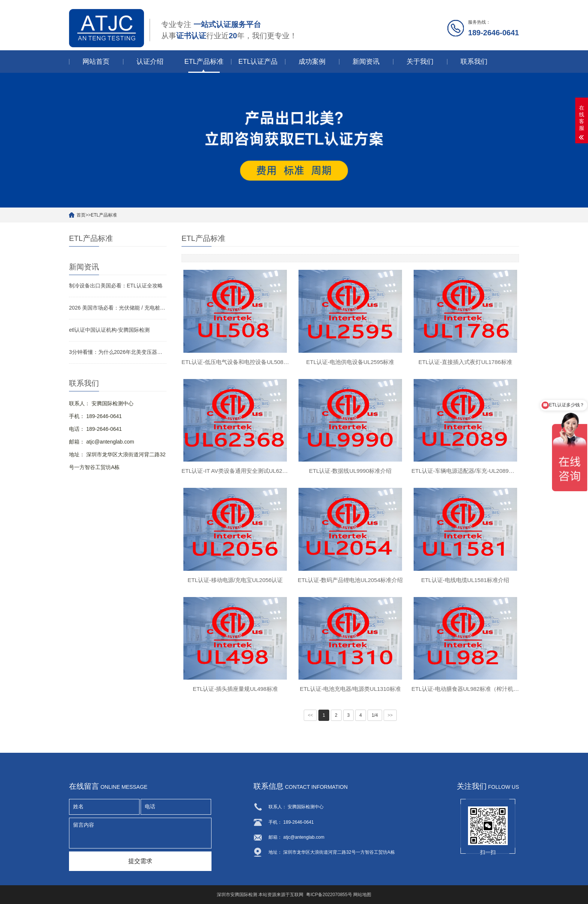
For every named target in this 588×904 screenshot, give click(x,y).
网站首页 (96, 62)
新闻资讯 (366, 62)
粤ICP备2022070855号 (329, 895)
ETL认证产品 (258, 62)
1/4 (375, 716)
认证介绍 (150, 62)
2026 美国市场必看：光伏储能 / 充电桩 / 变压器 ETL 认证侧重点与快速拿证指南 (118, 308)
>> (390, 716)
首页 (81, 215)
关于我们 (420, 62)
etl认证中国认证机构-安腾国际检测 (109, 330)
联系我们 (474, 62)
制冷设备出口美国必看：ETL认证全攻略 (116, 286)
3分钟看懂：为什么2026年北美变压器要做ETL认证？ (118, 352)
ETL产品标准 (204, 62)
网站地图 (362, 895)
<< (310, 716)
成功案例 (312, 62)
